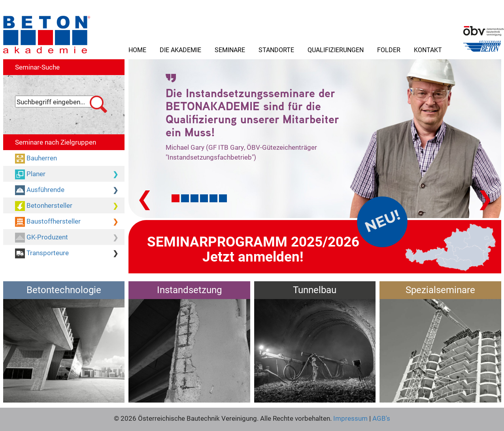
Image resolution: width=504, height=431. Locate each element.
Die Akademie (180, 50)
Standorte (276, 50)
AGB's (380, 418)
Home (137, 50)
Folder (389, 50)
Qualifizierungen (336, 50)
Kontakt (428, 50)
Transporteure (70, 253)
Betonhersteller (70, 206)
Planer (70, 174)
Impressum (350, 418)
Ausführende (70, 190)
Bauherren (41, 158)
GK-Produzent (70, 237)
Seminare (230, 50)
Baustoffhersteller (70, 222)
